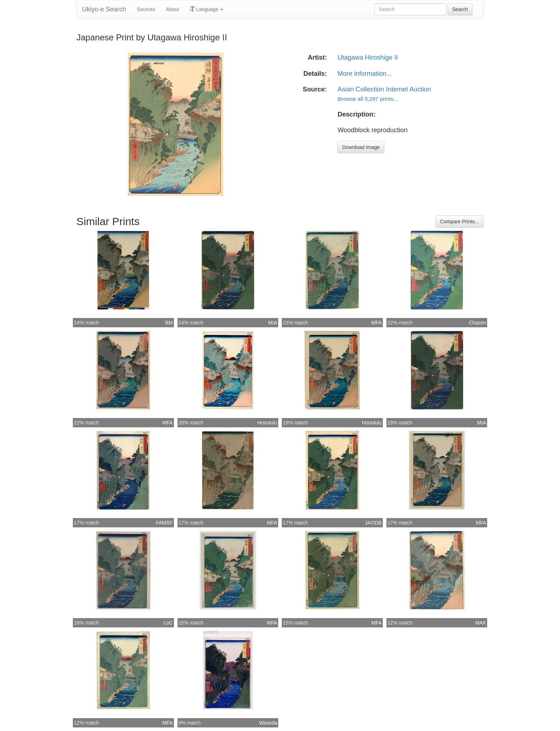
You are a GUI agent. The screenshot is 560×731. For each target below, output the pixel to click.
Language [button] (206, 9)
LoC (168, 623)
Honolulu (267, 423)
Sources (146, 9)
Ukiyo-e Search (104, 9)
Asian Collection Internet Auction (384, 89)
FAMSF (164, 523)
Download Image (361, 147)
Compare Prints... (459, 222)
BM (169, 323)
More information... (365, 74)
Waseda (268, 723)
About (172, 9)
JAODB (373, 523)
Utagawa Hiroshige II (368, 58)
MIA (273, 323)
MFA (377, 323)
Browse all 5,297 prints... (368, 99)
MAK (481, 623)
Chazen (477, 323)
